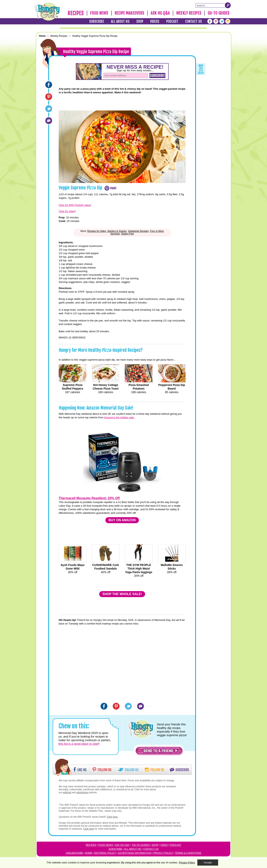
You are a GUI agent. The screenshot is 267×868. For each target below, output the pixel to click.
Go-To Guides (219, 13)
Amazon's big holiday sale (119, 417)
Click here (89, 829)
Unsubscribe (75, 853)
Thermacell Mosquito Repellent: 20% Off (89, 498)
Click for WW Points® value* (75, 205)
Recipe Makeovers (130, 13)
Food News (99, 13)
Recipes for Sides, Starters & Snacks (107, 231)
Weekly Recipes (189, 13)
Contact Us (194, 21)
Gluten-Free (128, 234)
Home (89, 853)
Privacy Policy (163, 853)
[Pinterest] (216, 21)
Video (164, 845)
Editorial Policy (105, 853)
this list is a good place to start (79, 744)
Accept (208, 863)
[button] (159, 752)
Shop (140, 21)
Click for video (67, 211)
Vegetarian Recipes (138, 231)
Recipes (76, 13)
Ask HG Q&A (160, 13)
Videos (155, 21)
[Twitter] (222, 21)
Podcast (172, 21)
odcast (176, 845)
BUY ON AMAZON (122, 520)
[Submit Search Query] (228, 5)
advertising (82, 792)
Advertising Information (135, 853)
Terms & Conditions (188, 853)
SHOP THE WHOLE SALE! (122, 594)
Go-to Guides (141, 845)
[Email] (49, 121)
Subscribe (97, 21)
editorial (67, 792)
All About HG (120, 21)
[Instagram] (228, 21)
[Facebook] (210, 21)
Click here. (113, 817)
